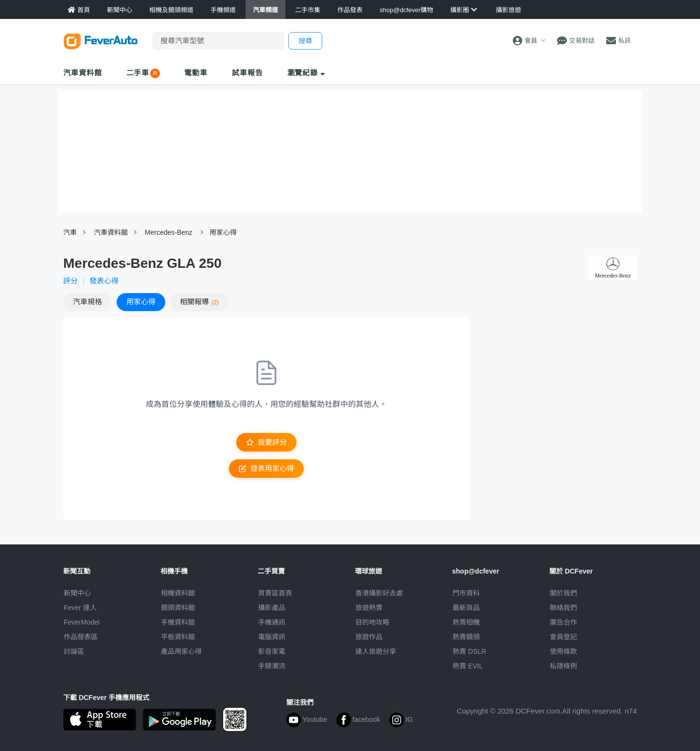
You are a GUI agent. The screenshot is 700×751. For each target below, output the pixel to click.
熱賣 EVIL (468, 666)
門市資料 (466, 593)
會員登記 (563, 637)
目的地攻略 (372, 622)
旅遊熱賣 (369, 608)
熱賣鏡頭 (466, 637)
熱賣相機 (466, 622)
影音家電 (272, 651)
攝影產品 (272, 608)
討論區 (74, 651)
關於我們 (563, 593)
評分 (70, 281)
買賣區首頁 (275, 593)
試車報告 (247, 73)
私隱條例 (563, 666)
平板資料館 (178, 637)
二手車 (138, 73)
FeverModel (82, 622)
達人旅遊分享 (376, 651)
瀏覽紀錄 (306, 73)
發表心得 (104, 281)
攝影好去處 (379, 593)
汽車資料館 (83, 73)
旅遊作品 (369, 637)
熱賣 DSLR (469, 651)
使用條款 (563, 651)
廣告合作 (563, 622)
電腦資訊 (272, 637)
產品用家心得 (181, 651)
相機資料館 (178, 593)
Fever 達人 (80, 608)
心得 (141, 302)
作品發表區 (81, 637)
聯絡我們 (563, 608)
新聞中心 (77, 593)
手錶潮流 (272, 666)
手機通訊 (272, 622)
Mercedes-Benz (169, 232)
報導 (199, 302)
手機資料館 (178, 622)
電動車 (196, 73)
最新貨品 (466, 608)
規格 (87, 302)
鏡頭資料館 (178, 608)
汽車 (70, 232)
